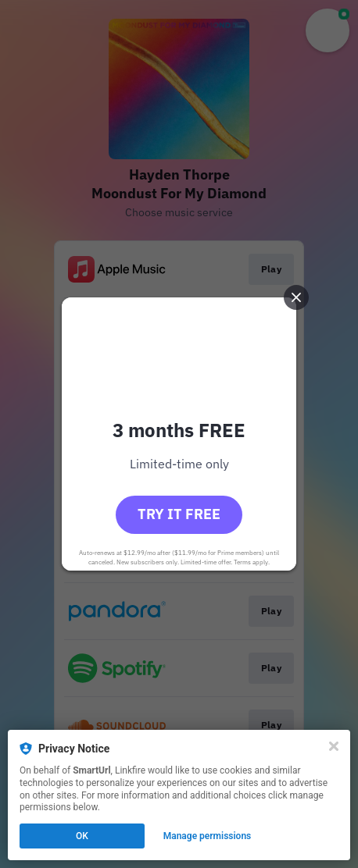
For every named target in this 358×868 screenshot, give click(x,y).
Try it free (179, 514)
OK (82, 836)
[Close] (334, 746)
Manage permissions (208, 836)
